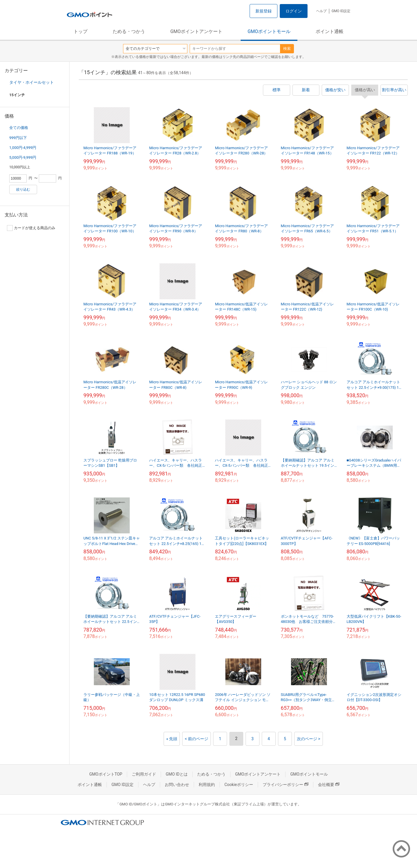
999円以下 (18, 138)
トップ (81, 31)
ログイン (294, 11)
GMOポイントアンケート (196, 31)
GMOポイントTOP (106, 774)
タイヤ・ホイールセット (32, 82)
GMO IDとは (177, 774)
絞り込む (23, 189)
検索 (287, 49)
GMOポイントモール (269, 31)
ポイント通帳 (330, 31)
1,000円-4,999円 (23, 148)
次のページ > (309, 739)
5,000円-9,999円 (23, 157)
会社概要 (329, 785)
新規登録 (264, 11)
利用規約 (207, 785)
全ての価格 (19, 128)
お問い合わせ (177, 785)
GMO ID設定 (341, 11)
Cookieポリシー (239, 785)
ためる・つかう (129, 31)
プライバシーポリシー (286, 785)
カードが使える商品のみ (31, 228)
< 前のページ (196, 739)
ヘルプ (321, 11)
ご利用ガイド (144, 774)
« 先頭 (172, 739)
